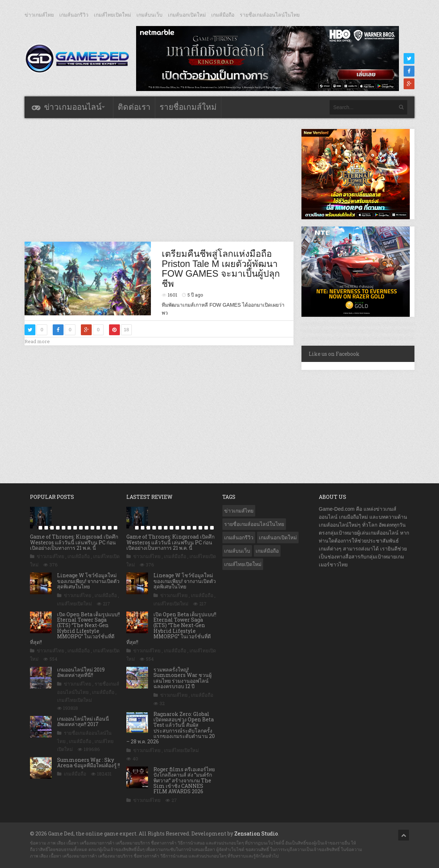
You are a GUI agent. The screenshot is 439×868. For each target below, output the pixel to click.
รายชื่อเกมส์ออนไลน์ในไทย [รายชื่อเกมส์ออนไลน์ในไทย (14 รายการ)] (254, 524)
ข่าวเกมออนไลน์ (73, 107)
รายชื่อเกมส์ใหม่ (188, 107)
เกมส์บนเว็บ (149, 15)
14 (110, 528)
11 (92, 528)
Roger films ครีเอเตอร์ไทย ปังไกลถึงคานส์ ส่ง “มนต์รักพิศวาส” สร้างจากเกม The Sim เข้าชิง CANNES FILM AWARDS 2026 (184, 780)
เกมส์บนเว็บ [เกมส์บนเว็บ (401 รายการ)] (237, 551)
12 (98, 528)
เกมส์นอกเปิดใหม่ (187, 15)
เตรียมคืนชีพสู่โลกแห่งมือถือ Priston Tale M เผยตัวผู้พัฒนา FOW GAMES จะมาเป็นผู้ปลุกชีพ (221, 269)
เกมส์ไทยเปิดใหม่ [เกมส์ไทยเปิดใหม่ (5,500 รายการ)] (243, 564)
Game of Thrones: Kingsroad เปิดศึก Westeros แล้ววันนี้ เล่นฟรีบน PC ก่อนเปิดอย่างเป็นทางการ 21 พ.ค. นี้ (74, 542)
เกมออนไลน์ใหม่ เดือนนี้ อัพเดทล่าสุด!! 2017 (83, 721)
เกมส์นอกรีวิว (74, 15)
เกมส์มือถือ (223, 15)
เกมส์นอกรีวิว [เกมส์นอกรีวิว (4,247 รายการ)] (239, 537)
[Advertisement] (159, 180)
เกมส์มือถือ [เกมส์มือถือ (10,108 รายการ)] (267, 551)
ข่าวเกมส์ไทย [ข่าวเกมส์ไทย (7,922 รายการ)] (239, 511)
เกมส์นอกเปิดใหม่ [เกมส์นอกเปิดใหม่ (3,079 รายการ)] (278, 537)
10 (87, 528)
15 (116, 528)
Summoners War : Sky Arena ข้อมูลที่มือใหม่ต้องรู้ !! (88, 763)
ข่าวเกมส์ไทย (39, 15)
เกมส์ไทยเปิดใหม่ (112, 15)
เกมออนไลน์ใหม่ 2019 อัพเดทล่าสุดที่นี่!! (81, 672)
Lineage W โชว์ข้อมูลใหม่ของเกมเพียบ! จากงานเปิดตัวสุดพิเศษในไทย (88, 581)
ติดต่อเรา (134, 107)
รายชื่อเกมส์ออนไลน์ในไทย (270, 15)
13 (104, 528)
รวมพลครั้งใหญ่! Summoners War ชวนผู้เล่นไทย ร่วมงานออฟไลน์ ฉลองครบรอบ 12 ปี (182, 678)
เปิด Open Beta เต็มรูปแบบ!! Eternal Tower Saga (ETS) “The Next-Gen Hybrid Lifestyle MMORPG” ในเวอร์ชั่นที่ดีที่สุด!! (75, 628)
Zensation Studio (256, 834)
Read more (37, 341)
